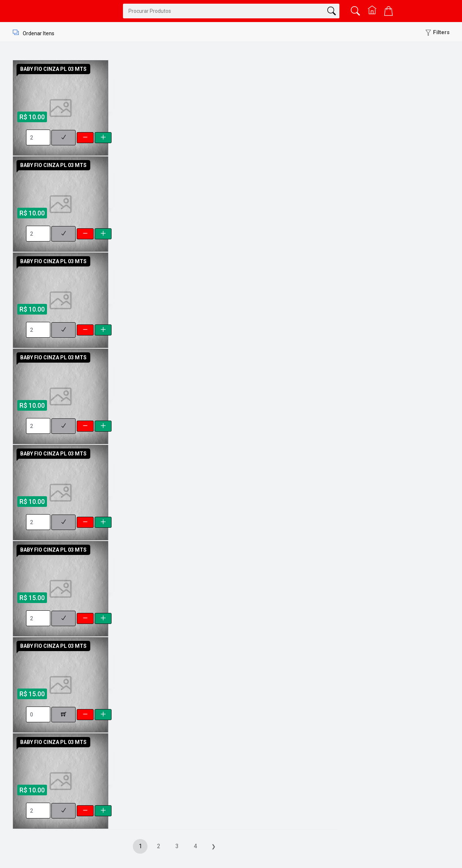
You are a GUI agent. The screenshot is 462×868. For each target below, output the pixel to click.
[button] (437, 32)
